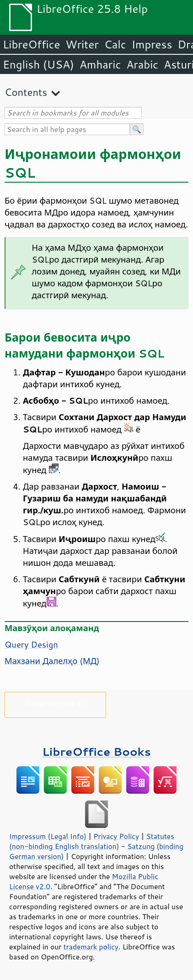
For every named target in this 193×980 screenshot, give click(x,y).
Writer (82, 44)
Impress (152, 44)
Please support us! (56, 703)
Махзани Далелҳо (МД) (52, 661)
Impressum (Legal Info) (48, 836)
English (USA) (38, 64)
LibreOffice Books (96, 751)
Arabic (142, 64)
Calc (115, 44)
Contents (26, 92)
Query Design (31, 644)
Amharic (100, 64)
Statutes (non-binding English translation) (92, 841)
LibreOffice (31, 44)
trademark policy (91, 947)
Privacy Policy (116, 836)
